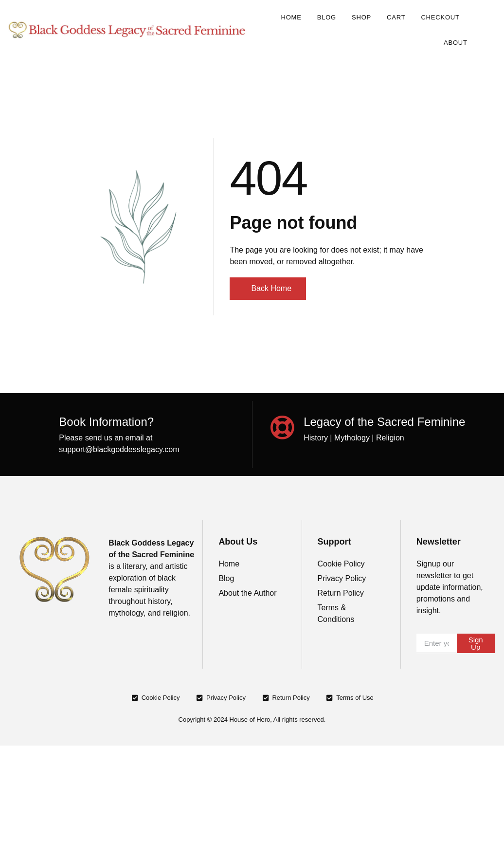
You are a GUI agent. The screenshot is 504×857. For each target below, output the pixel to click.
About (456, 43)
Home (291, 17)
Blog (327, 17)
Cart (396, 17)
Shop (361, 17)
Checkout (440, 17)
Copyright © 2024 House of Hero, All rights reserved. (252, 720)
